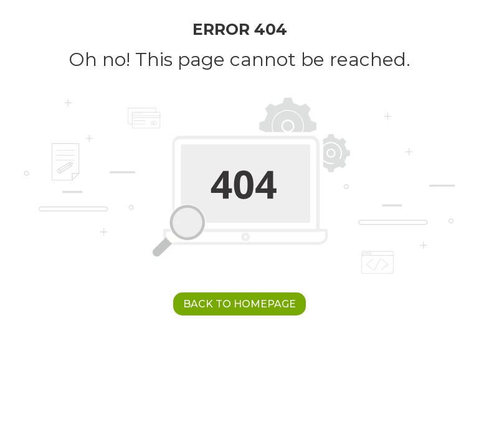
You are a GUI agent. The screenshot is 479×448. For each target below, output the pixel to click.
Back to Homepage (239, 304)
